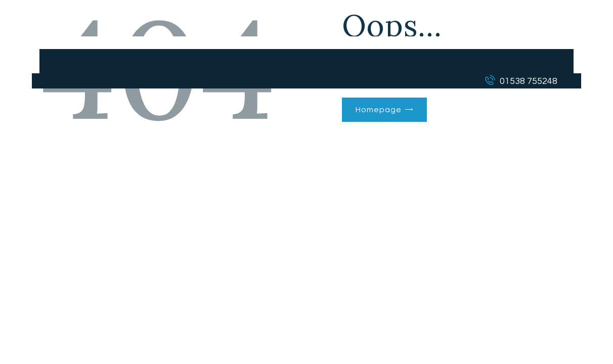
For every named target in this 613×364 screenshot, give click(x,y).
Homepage (378, 110)
